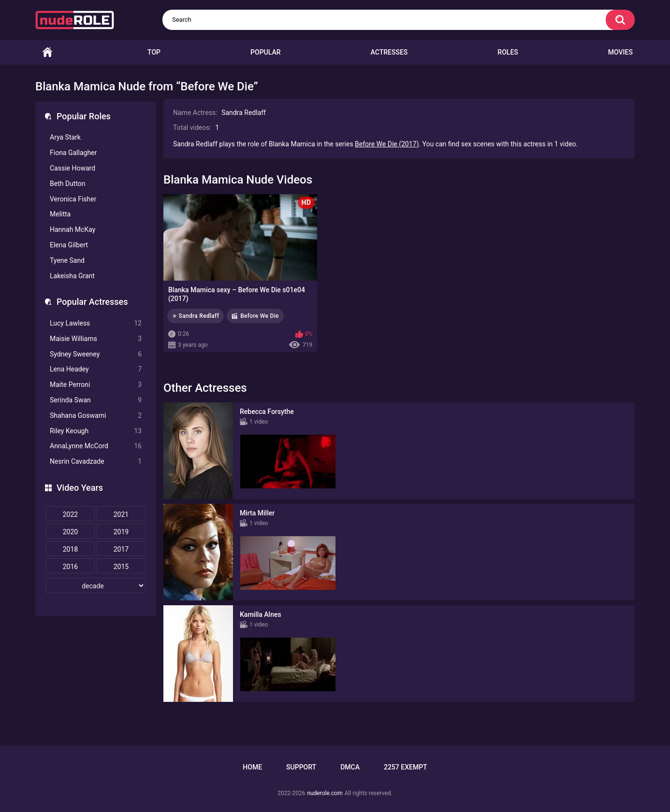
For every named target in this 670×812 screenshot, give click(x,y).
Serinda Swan (96, 400)
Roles (508, 52)
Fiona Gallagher (73, 153)
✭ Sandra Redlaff (196, 316)
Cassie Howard (73, 168)
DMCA (350, 767)
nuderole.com (325, 793)
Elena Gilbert (69, 245)
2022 (70, 514)
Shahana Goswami (96, 416)
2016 (70, 567)
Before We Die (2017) (387, 144)
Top (154, 52)
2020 (70, 532)
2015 (121, 567)
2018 (70, 549)
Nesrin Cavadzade (96, 462)
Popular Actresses (92, 302)
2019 (121, 532)
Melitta (60, 214)
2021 (121, 514)
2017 (121, 549)
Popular (265, 52)
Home (47, 52)
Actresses (389, 52)
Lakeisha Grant (72, 276)
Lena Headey (96, 369)
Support (301, 767)
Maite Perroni (96, 385)
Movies (620, 52)
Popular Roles (84, 116)
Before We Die (260, 316)
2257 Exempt (406, 767)
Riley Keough (96, 431)
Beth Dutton (68, 184)
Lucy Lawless (96, 323)
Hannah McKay (73, 229)
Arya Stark (65, 137)
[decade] (96, 585)
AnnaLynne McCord (96, 446)
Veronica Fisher (73, 199)
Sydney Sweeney (96, 354)
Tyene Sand (67, 260)
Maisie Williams (96, 339)
